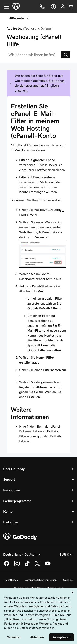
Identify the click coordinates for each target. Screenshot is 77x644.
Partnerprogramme (17, 501)
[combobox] (34, 55)
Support (9, 479)
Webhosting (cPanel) (38, 28)
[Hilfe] (53, 7)
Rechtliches (11, 580)
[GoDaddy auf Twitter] (37, 565)
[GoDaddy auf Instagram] (17, 565)
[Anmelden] (63, 7)
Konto (8, 511)
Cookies (68, 580)
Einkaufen (11, 522)
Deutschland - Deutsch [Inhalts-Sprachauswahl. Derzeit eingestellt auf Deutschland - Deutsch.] (22, 554)
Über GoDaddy (14, 469)
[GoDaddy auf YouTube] (48, 565)
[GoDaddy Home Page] (20, 537)
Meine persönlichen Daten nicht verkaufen (38, 588)
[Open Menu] (5, 7)
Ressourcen (12, 490)
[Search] (66, 55)
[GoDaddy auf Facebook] (7, 565)
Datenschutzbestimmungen (41, 580)
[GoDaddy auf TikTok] (27, 565)
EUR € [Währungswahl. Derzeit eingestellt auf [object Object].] (67, 554)
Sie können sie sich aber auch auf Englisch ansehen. (40, 85)
